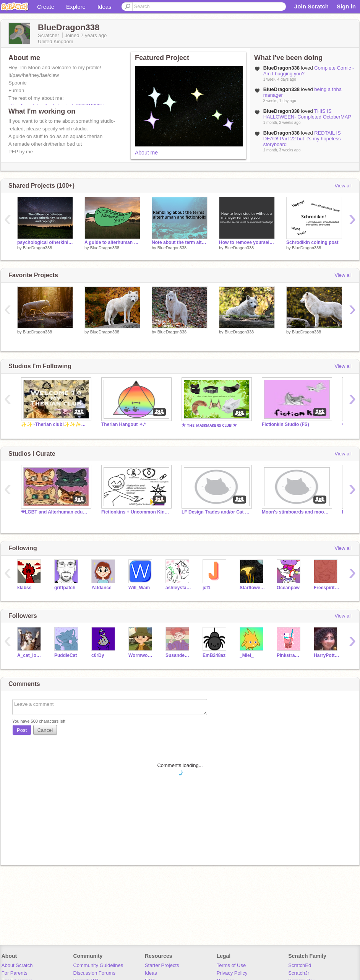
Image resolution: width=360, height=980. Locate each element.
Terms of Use (231, 965)
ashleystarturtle (178, 588)
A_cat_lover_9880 (30, 655)
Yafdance (101, 588)
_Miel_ (247, 655)
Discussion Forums (94, 973)
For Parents (15, 973)
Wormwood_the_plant (141, 655)
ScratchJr (299, 973)
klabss (24, 588)
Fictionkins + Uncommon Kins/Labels (136, 512)
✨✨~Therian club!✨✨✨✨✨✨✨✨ (55, 424)
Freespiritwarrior (327, 588)
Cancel (45, 730)
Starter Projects (162, 965)
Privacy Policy (232, 973)
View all (343, 186)
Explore (76, 7)
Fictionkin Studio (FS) (285, 424)
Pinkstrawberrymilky (289, 655)
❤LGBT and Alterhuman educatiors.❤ (55, 512)
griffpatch (65, 588)
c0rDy (98, 655)
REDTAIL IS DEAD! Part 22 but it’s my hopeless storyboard (302, 139)
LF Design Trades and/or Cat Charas (216, 512)
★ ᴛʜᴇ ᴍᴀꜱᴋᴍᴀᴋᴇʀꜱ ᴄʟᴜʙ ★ (209, 425)
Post (22, 730)
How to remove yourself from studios (247, 242)
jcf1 (207, 588)
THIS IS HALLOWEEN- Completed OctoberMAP (307, 114)
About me (146, 153)
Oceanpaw (288, 588)
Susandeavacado (178, 655)
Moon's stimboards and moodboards (296, 512)
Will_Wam (139, 588)
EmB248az (214, 655)
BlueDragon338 (37, 248)
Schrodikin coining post (312, 242)
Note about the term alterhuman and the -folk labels (180, 242)
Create (46, 7)
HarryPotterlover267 (327, 655)
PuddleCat (66, 655)
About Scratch (17, 965)
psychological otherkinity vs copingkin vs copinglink (45, 242)
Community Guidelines (98, 965)
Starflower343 (252, 588)
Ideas (105, 7)
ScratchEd (300, 965)
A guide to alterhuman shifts (112, 242)
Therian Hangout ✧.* (124, 424)
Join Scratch (311, 6)
